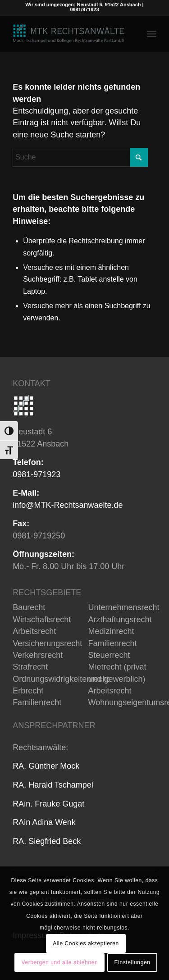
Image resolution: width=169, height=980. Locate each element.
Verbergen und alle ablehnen (60, 962)
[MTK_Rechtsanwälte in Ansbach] (70, 34)
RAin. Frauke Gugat (48, 804)
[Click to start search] (139, 157)
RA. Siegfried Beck (47, 841)
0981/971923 (84, 9)
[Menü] (152, 34)
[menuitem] (152, 34)
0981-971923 (37, 474)
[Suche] (80, 157)
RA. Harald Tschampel (53, 785)
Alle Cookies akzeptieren (86, 944)
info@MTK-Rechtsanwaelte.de (68, 505)
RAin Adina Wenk (44, 822)
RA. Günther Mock (46, 766)
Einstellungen (132, 962)
